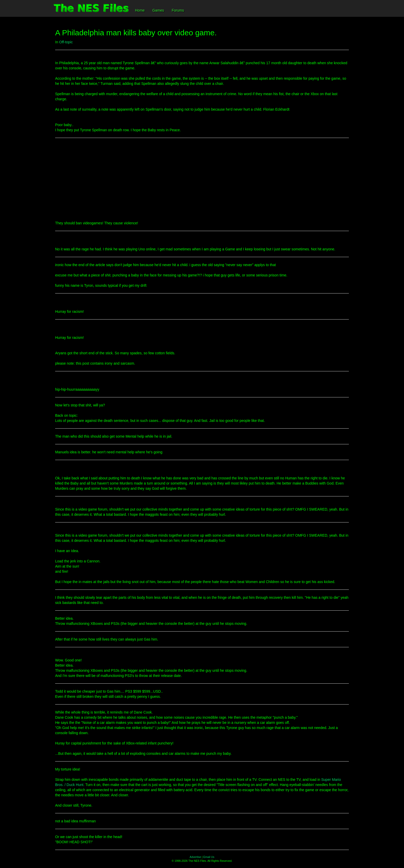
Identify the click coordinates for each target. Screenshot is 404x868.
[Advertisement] (202, 179)
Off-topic (66, 42)
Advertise (195, 857)
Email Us (209, 857)
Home (140, 10)
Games (158, 10)
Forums (178, 10)
